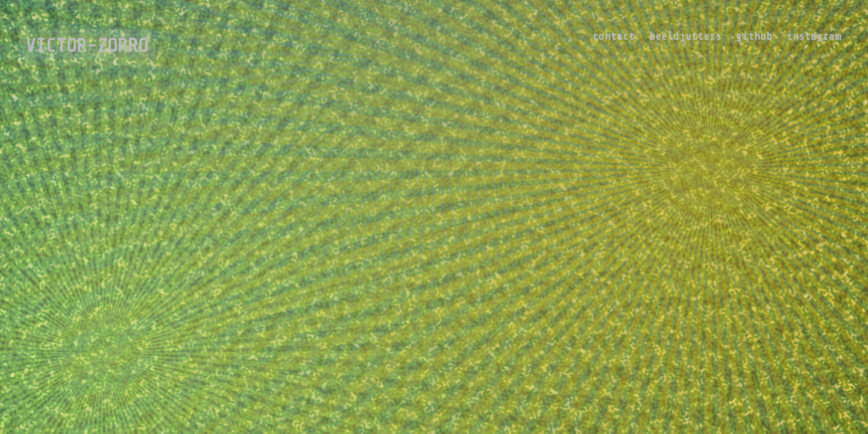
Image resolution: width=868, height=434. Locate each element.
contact (614, 36)
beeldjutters (685, 36)
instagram (814, 36)
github (754, 36)
